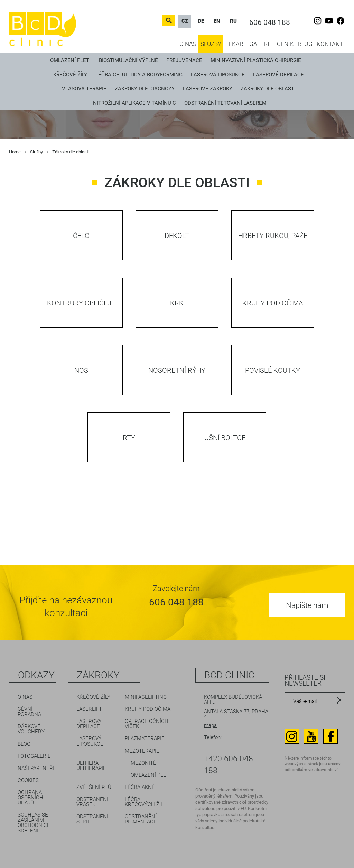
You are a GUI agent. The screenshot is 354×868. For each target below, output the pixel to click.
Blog (305, 44)
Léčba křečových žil (144, 802)
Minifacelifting (146, 697)
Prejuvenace (184, 60)
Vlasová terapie (84, 89)
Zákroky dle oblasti (268, 89)
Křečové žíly (70, 75)
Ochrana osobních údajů (30, 798)
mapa (210, 725)
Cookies (28, 780)
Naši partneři (36, 768)
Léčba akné (140, 787)
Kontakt (330, 44)
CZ (185, 21)
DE (201, 21)
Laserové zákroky (208, 89)
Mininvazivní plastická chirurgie (256, 60)
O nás (188, 44)
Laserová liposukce (218, 75)
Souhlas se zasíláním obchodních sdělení (34, 823)
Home (15, 152)
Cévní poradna (29, 712)
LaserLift (89, 709)
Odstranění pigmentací (141, 819)
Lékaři (235, 44)
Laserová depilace (89, 724)
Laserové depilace (278, 75)
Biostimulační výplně (128, 60)
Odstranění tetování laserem (225, 103)
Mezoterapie (142, 751)
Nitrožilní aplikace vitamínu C (134, 103)
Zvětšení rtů (94, 787)
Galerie (261, 44)
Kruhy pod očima (148, 709)
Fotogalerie (34, 756)
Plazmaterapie (145, 738)
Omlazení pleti (70, 60)
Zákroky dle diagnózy (145, 89)
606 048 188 (270, 22)
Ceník (285, 44)
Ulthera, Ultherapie (91, 766)
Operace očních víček (147, 724)
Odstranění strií (92, 819)
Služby (211, 44)
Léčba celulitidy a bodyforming (139, 75)
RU (233, 21)
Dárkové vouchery (31, 729)
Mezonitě (143, 763)
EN (217, 21)
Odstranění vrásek (92, 802)
